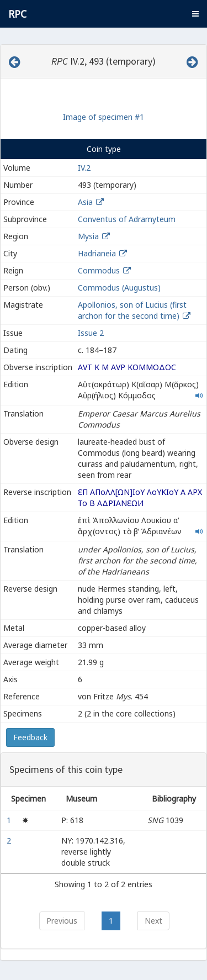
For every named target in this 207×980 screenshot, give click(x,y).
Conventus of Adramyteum (127, 219)
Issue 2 (91, 333)
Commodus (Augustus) (119, 288)
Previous (62, 921)
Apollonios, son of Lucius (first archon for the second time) (132, 310)
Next (153, 921)
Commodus (99, 270)
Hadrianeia (97, 253)
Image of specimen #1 (104, 117)
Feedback (30, 737)
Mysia (88, 236)
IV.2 (84, 168)
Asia (85, 202)
